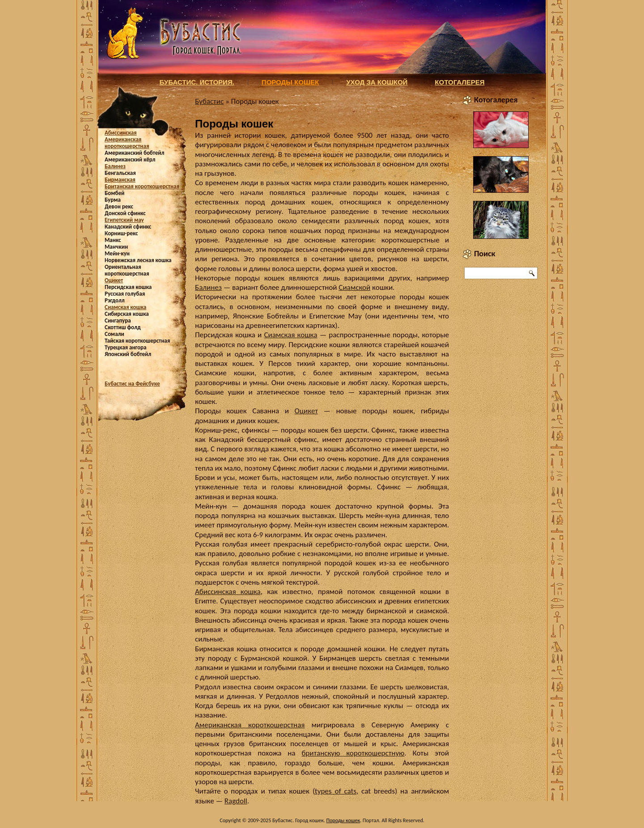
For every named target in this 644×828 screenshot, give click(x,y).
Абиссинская (121, 133)
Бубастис (209, 101)
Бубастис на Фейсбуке (132, 384)
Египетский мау (124, 220)
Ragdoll (236, 801)
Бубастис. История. (197, 82)
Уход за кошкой (377, 82)
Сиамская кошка (125, 307)
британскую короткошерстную (353, 753)
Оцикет (114, 280)
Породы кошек (290, 82)
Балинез (115, 166)
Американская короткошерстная (127, 143)
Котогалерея (460, 82)
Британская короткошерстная (142, 186)
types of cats (336, 791)
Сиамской (354, 287)
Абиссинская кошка (228, 592)
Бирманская (120, 180)
